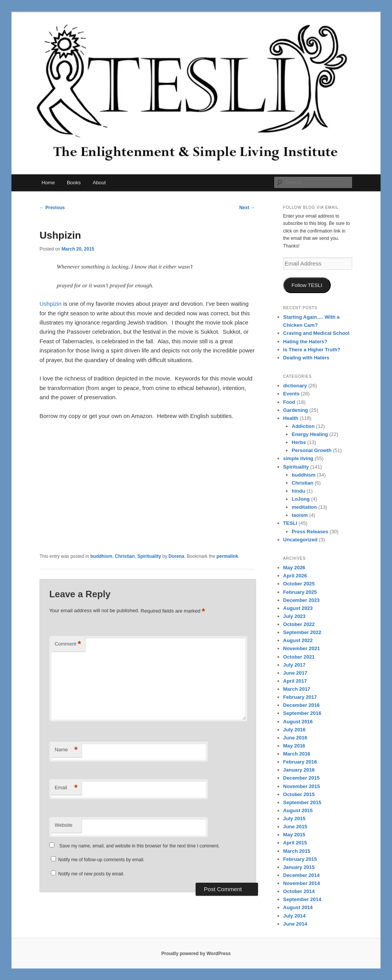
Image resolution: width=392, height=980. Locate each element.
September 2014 (302, 899)
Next (247, 208)
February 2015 (300, 859)
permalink (227, 556)
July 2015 (295, 819)
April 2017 (295, 681)
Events (292, 394)
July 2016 (295, 730)
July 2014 (295, 916)
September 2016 (302, 713)
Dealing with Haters (306, 358)
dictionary (295, 386)
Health (291, 418)
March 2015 (297, 851)
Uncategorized (301, 540)
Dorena (176, 556)
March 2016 (297, 754)
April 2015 (295, 843)
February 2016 (300, 762)
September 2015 (302, 802)
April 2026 (295, 576)
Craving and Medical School (316, 333)
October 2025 (299, 584)
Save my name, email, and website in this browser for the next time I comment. (140, 846)
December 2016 (301, 705)
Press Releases (310, 532)
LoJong (301, 499)
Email (66, 788)
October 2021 (299, 657)
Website (64, 825)
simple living (298, 458)
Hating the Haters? (305, 342)
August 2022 (298, 640)
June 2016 (295, 738)
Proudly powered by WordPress (196, 954)
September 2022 (302, 632)
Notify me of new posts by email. (91, 874)
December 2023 (301, 600)
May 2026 (294, 568)
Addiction (303, 426)
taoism (300, 515)
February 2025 (300, 592)
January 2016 (299, 770)
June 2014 (295, 924)
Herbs (299, 442)
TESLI (290, 523)
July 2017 (295, 665)
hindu (298, 491)
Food (289, 402)
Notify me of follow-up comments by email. (101, 860)
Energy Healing (310, 434)
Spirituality (149, 556)
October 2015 (299, 794)
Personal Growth (312, 450)
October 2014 (299, 891)
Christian (125, 556)
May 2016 (294, 746)
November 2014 (302, 883)
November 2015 (302, 786)
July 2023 (295, 616)
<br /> (62, 476)
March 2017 (297, 689)
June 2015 (295, 827)
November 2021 (302, 648)
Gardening (296, 410)
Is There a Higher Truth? (312, 350)
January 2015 (299, 867)
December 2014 (301, 875)
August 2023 (298, 608)
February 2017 (300, 697)
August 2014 (298, 907)
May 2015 (294, 835)
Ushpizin (51, 304)
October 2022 (299, 624)
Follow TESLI (307, 285)
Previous (52, 208)
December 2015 (301, 778)
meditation (304, 507)
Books (74, 183)
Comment (68, 644)
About (99, 183)
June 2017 (295, 673)
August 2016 (298, 722)
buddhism (101, 556)
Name (66, 750)
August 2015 (298, 810)
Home (48, 183)
